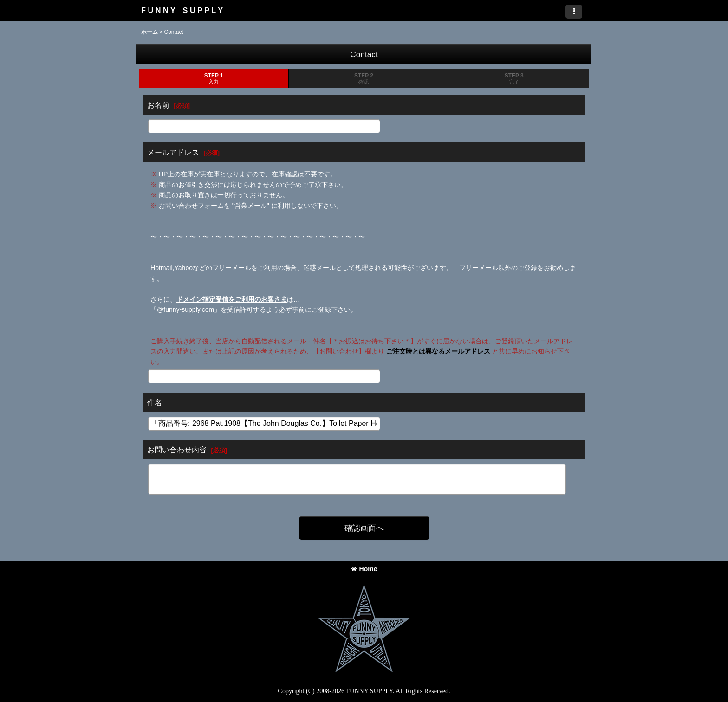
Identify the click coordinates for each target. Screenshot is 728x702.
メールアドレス (173, 152)
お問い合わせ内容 (177, 450)
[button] (574, 12)
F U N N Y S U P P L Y (182, 10)
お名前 (158, 105)
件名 (155, 402)
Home (364, 569)
